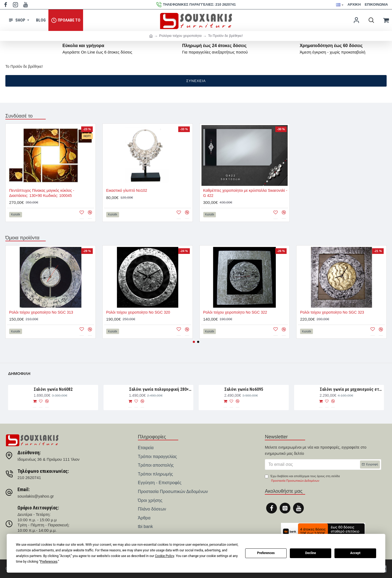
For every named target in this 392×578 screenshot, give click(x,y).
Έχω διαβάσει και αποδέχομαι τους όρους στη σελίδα (302, 479)
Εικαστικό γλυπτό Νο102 (127, 190)
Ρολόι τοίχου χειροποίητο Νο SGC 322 (235, 312)
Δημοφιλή (19, 373)
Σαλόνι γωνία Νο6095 (244, 389)
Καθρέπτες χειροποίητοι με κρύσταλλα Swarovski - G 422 (245, 193)
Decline (311, 553)
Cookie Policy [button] (164, 556)
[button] (194, 342)
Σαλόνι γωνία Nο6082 (53, 389)
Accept (355, 553)
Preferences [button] (49, 562)
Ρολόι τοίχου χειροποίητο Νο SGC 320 (138, 312)
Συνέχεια (196, 81)
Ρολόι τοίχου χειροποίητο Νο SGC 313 (41, 312)
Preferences (266, 553)
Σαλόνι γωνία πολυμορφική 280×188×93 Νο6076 (160, 389)
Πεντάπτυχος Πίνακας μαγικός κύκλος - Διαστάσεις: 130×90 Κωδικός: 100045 (42, 193)
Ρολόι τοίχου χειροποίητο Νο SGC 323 (332, 312)
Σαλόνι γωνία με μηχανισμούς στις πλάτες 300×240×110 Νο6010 (351, 389)
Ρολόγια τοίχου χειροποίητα (180, 36)
